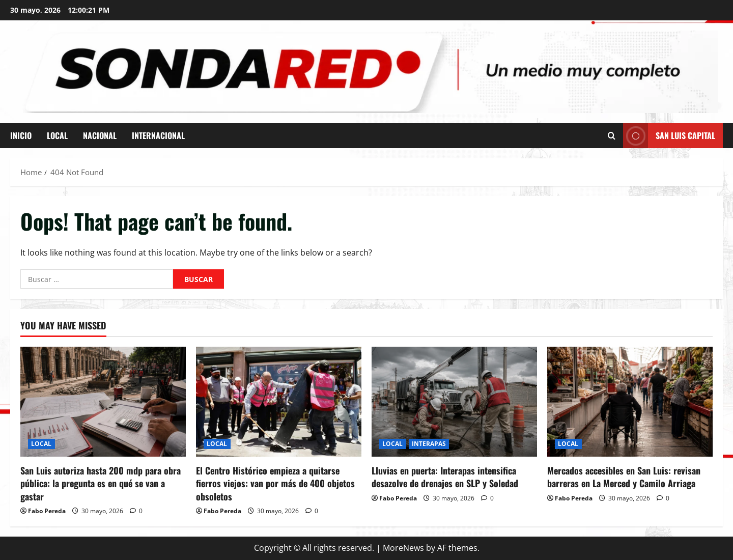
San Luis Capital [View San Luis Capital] (669, 136)
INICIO (21, 135)
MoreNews (403, 548)
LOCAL (57, 135)
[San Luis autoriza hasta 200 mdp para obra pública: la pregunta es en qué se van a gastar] (103, 402)
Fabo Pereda (47, 511)
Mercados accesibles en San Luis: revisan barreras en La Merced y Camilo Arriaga (624, 477)
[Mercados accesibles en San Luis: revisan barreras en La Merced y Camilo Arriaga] (630, 402)
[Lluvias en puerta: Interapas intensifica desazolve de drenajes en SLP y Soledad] (454, 402)
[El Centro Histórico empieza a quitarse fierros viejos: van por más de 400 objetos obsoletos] (279, 402)
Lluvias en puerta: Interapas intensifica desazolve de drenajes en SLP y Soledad (445, 477)
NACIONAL (100, 135)
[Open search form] (612, 136)
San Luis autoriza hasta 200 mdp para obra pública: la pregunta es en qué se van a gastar (101, 483)
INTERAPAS (429, 444)
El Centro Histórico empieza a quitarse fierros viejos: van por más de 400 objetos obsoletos (275, 483)
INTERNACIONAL (158, 135)
